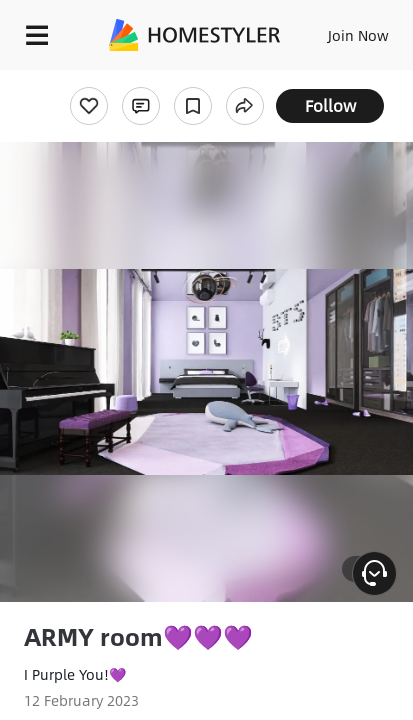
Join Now (358, 35)
